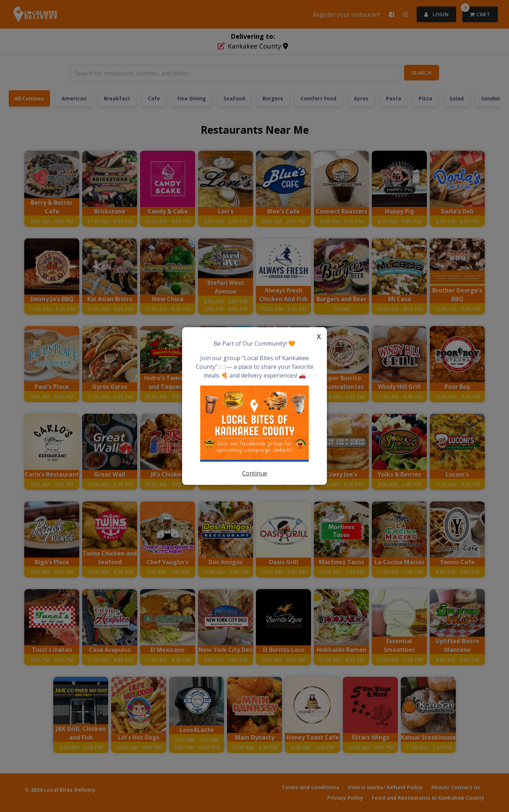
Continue (255, 473)
